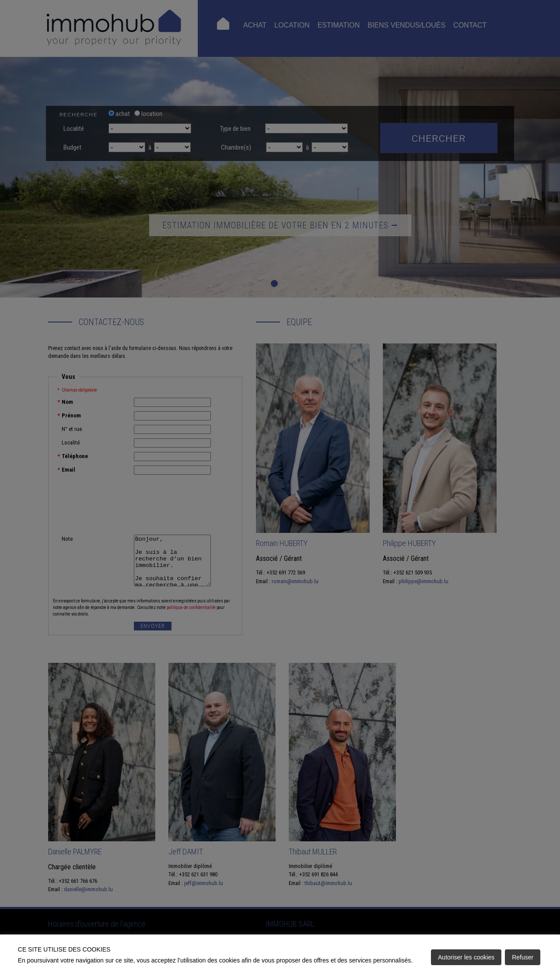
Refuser (523, 957)
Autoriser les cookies (466, 957)
